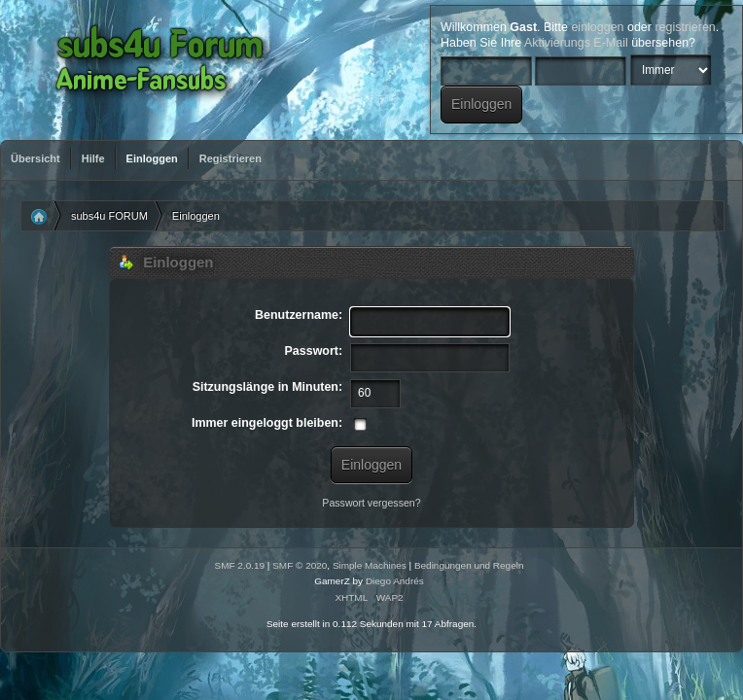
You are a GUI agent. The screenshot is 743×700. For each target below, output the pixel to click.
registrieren (685, 27)
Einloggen (152, 158)
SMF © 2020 (300, 565)
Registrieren (230, 158)
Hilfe (93, 158)
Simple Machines (370, 565)
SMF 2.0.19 (240, 565)
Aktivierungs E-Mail (576, 43)
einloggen (597, 27)
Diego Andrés (395, 581)
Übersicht (35, 158)
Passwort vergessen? (371, 503)
